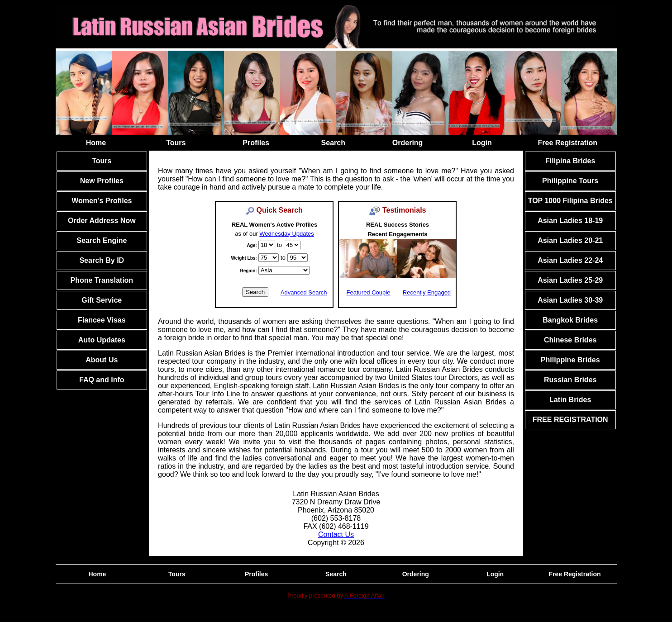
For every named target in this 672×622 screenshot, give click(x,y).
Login (482, 143)
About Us (102, 360)
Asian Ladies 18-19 (570, 221)
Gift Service (102, 300)
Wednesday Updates (286, 234)
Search (333, 143)
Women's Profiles (102, 201)
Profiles (256, 143)
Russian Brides (570, 380)
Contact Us (336, 534)
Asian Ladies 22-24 (570, 260)
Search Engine (102, 240)
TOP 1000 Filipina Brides (570, 201)
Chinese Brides (570, 340)
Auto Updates (102, 340)
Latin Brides (570, 400)
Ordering (408, 143)
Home (96, 143)
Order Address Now (102, 221)
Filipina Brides (570, 161)
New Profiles (102, 181)
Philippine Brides (570, 360)
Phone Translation (102, 280)
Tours (176, 143)
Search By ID (102, 260)
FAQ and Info (102, 380)
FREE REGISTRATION (570, 420)
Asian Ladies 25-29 (570, 280)
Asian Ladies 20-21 (570, 240)
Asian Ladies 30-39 (570, 300)
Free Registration (568, 143)
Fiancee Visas (102, 320)
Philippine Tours (570, 181)
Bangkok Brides (570, 320)
